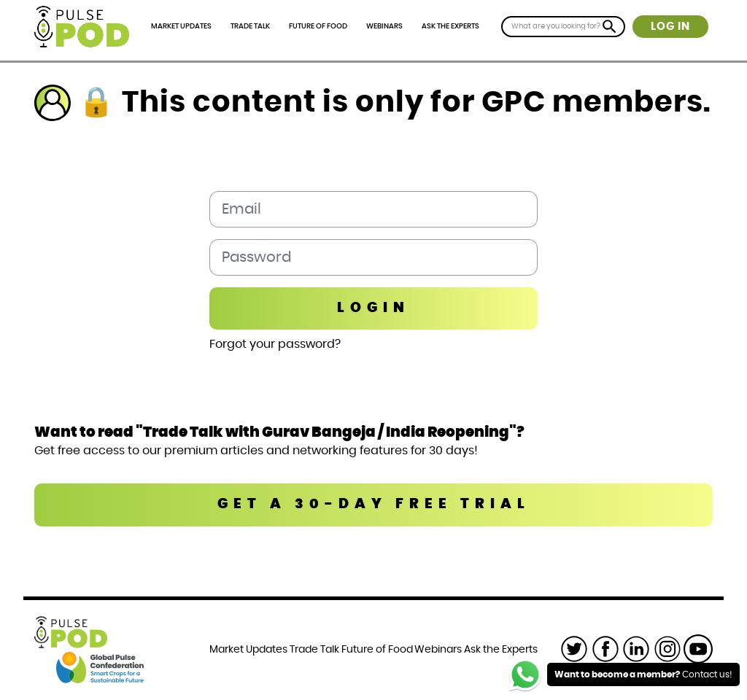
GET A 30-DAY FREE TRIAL (374, 504)
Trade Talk (250, 26)
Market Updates (181, 26)
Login (373, 308)
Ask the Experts (450, 26)
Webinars (384, 26)
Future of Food (318, 26)
